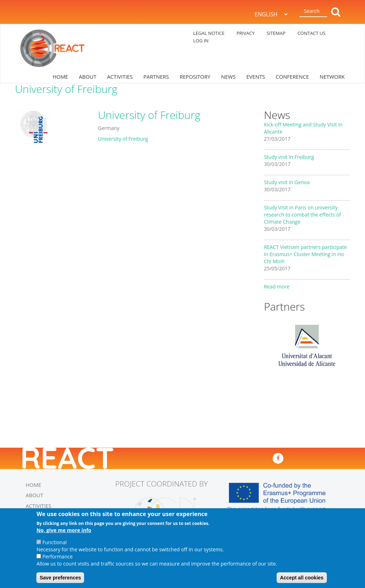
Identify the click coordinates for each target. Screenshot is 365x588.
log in (201, 41)
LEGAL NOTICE (209, 33)
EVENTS (256, 77)
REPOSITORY (195, 77)
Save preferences (60, 578)
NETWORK (332, 77)
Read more (276, 287)
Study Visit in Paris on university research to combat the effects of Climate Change (302, 215)
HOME (61, 77)
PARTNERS (156, 77)
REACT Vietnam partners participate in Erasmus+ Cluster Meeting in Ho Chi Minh (305, 254)
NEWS (228, 77)
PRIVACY (245, 33)
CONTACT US (311, 33)
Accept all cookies (302, 578)
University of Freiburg (123, 139)
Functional (55, 542)
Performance (58, 556)
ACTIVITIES (120, 77)
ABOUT (88, 77)
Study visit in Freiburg (289, 157)
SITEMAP (276, 33)
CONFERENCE (292, 77)
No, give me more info (64, 530)
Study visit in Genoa (287, 182)
